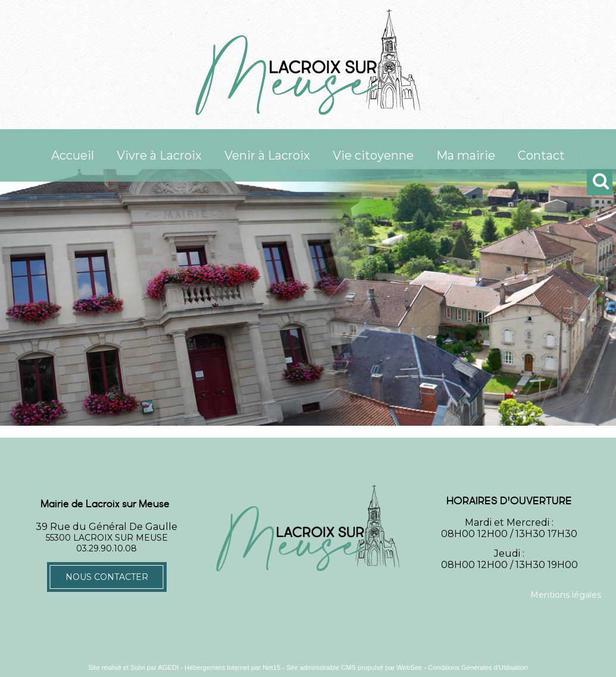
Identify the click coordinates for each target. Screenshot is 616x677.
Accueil (73, 155)
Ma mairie (466, 155)
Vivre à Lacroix (159, 155)
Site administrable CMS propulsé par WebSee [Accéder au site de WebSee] (354, 667)
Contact (541, 155)
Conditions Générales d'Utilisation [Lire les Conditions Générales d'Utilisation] (478, 667)
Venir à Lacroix (267, 155)
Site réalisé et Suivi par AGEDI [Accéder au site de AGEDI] (133, 667)
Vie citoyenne (373, 155)
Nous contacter (107, 577)
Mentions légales (566, 595)
